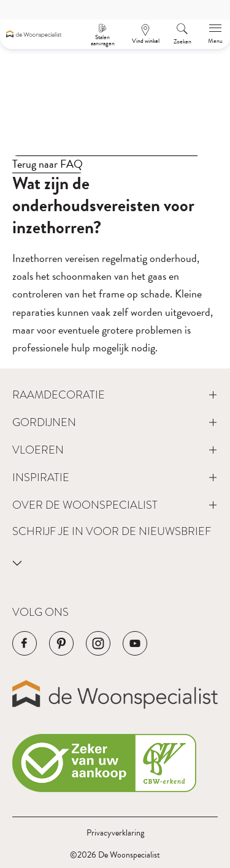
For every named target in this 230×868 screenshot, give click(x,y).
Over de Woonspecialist (85, 505)
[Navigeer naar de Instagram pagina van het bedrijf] (98, 643)
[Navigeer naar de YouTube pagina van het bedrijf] (135, 643)
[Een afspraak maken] (145, 34)
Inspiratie (41, 477)
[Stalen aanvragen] (102, 34)
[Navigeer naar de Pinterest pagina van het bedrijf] (61, 643)
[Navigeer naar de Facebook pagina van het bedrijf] (25, 643)
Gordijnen (44, 422)
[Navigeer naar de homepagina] (34, 34)
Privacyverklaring (115, 833)
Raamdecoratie (59, 395)
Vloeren (38, 450)
